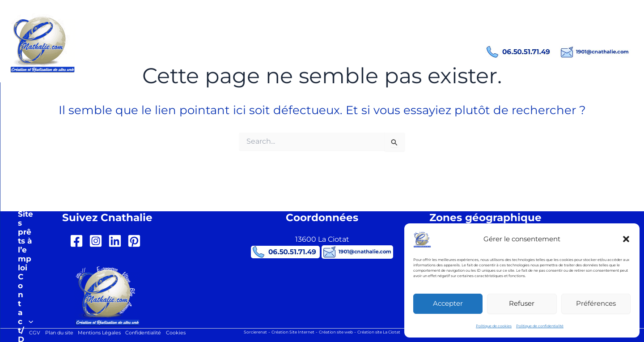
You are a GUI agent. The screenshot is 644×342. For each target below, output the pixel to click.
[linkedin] (117, 241)
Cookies (182, 333)
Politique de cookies (494, 326)
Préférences (596, 303)
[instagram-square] (98, 241)
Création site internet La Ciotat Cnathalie (203, 36)
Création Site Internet (288, 332)
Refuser (522, 303)
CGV (27, 333)
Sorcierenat (246, 332)
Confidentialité (147, 333)
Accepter (448, 303)
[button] (626, 239)
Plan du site (54, 333)
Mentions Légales (98, 333)
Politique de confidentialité (540, 326)
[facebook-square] (78, 241)
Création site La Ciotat (386, 332)
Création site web (337, 332)
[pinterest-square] (136, 241)
